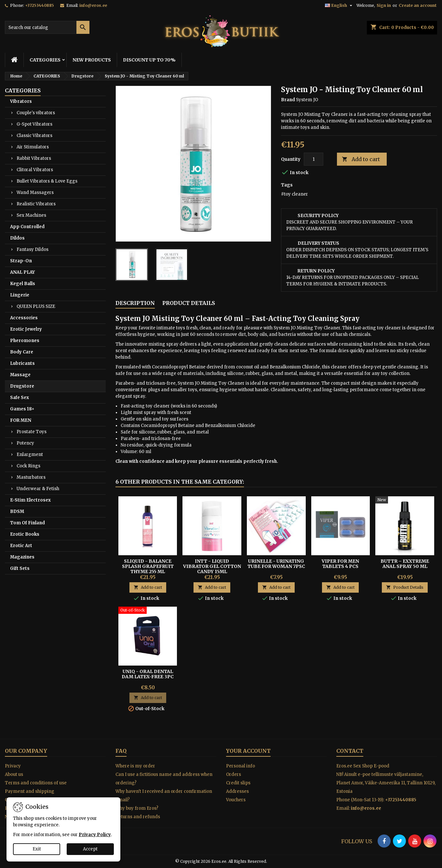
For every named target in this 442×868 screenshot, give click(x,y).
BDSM (17, 511)
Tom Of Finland (27, 523)
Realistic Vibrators (36, 204)
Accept (90, 849)
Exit (37, 849)
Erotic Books (25, 534)
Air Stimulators (33, 147)
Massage (20, 375)
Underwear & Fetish (38, 489)
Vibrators (21, 101)
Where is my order (135, 766)
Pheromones (25, 341)
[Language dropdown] (339, 6)
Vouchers (236, 800)
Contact (350, 751)
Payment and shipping (30, 791)
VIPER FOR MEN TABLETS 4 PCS (340, 564)
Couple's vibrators (36, 113)
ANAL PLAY (22, 272)
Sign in (384, 5)
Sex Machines (31, 215)
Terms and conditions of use (36, 783)
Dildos (17, 238)
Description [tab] (135, 303)
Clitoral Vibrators (35, 170)
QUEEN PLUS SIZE (36, 306)
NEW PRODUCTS (92, 60)
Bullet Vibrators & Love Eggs (47, 181)
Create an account (418, 5)
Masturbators (31, 477)
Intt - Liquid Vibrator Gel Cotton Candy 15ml (212, 566)
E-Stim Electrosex (30, 500)
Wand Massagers (35, 193)
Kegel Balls (23, 284)
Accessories (24, 318)
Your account (248, 751)
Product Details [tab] (189, 303)
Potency (25, 443)
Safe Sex (20, 398)
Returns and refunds (138, 817)
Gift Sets (20, 568)
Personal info (241, 766)
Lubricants (22, 363)
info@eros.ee (93, 5)
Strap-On (21, 261)
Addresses (237, 791)
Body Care (22, 352)
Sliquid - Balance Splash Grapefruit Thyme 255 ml (148, 566)
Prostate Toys (32, 432)
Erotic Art (21, 546)
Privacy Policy (95, 835)
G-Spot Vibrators (34, 124)
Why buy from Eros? (137, 808)
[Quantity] (314, 159)
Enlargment (30, 455)
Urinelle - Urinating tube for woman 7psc (276, 564)
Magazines (22, 557)
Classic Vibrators (34, 136)
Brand (288, 100)
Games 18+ (22, 409)
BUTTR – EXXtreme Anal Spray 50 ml (405, 564)
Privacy (13, 766)
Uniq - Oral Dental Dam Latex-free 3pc (148, 674)
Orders (234, 774)
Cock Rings (28, 466)
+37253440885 (40, 5)
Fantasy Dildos (33, 249)
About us (14, 774)
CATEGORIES (45, 60)
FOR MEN (21, 420)
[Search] (47, 27)
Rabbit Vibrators (34, 158)
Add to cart (361, 159)
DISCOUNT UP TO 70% (149, 60)
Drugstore (22, 386)
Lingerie (20, 295)
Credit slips (238, 783)
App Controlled (27, 227)
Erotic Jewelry (26, 329)
